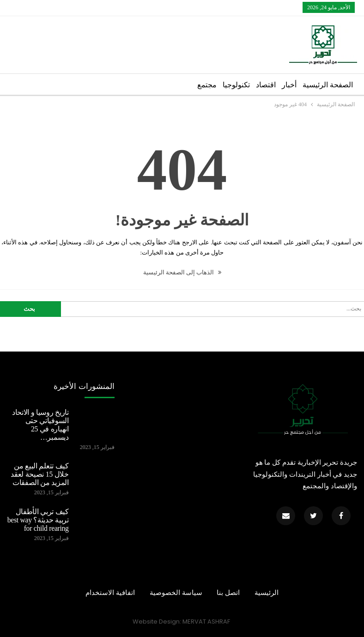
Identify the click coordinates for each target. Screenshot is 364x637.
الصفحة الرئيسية (328, 85)
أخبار (289, 85)
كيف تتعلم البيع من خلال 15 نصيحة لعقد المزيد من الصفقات (39, 474)
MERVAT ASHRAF (206, 622)
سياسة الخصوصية (176, 593)
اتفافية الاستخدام (110, 593)
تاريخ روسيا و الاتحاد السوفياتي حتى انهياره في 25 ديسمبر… (40, 425)
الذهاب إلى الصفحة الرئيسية (182, 272)
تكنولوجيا (236, 85)
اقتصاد (266, 85)
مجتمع (207, 85)
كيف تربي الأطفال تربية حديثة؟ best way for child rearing (38, 520)
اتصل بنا (228, 593)
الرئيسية (267, 593)
